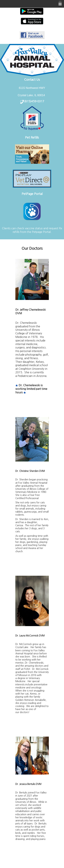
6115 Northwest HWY (32, 88)
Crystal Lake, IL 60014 (31, 95)
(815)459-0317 (34, 101)
